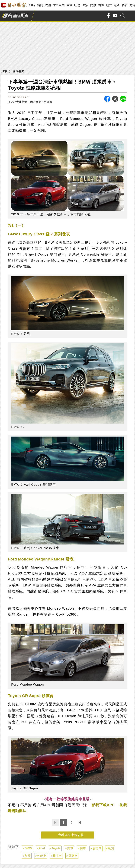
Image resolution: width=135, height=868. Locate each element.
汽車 (4, 71)
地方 (109, 5)
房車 (83, 848)
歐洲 (111, 848)
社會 (77, 5)
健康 (93, 5)
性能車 (42, 856)
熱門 (40, 5)
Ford (42, 848)
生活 (85, 5)
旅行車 (97, 848)
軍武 (69, 5)
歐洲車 (73, 856)
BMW (28, 848)
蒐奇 (117, 5)
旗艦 (28, 856)
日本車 (57, 856)
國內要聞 (18, 71)
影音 (125, 5)
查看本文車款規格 (71, 835)
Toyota (56, 848)
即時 (32, 5)
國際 (101, 5)
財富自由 (59, 5)
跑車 (70, 848)
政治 (48, 5)
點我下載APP (103, 805)
